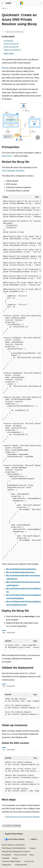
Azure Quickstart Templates (13, 171)
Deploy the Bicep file (11, 47)
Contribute (6, 858)
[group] (21, 380)
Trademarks (6, 865)
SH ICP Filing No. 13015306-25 (13, 845)
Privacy (32, 848)
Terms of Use (29, 861)
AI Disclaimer (7, 855)
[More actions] (39, 8)
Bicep (4, 68)
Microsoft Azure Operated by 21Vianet (15, 852)
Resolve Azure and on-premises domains (23, 817)
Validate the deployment (12, 50)
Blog (31, 855)
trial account (7, 156)
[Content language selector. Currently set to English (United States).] (13, 834)
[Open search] (41, 3)
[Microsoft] (22, 3)
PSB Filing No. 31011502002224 (14, 848)
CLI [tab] (4, 633)
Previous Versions (20, 855)
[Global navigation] (2, 3)
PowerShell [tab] (11, 633)
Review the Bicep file (11, 44)
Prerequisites (8, 41)
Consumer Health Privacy (11, 861)
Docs (4, 8)
